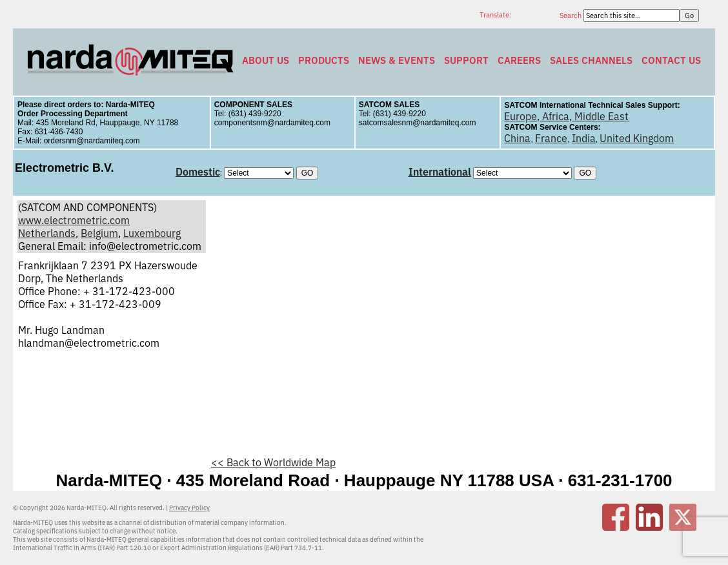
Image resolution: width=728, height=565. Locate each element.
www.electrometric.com (74, 220)
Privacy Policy (189, 508)
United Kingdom (637, 138)
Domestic (198, 172)
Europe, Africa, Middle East (566, 116)
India (584, 138)
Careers (519, 60)
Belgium (99, 233)
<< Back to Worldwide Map (273, 462)
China (517, 138)
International (440, 172)
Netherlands (47, 233)
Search (571, 15)
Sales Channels (591, 60)
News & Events (397, 60)
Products (324, 60)
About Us (266, 60)
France (551, 138)
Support (466, 60)
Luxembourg (152, 233)
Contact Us (671, 60)
